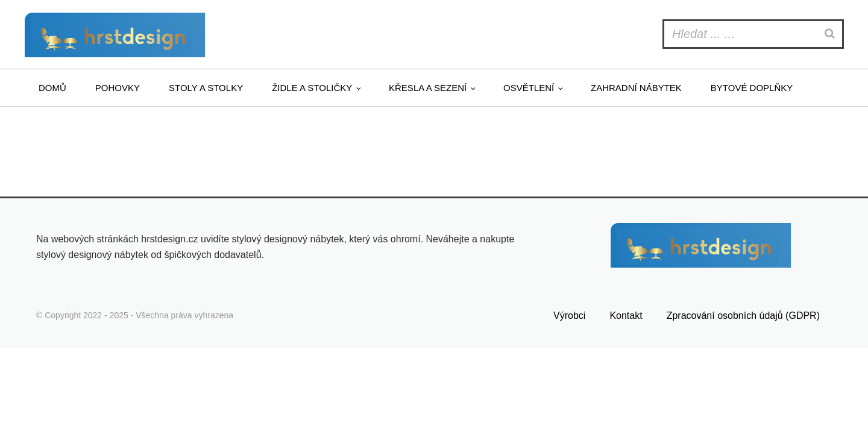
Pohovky (118, 88)
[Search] (831, 34)
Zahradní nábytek (636, 88)
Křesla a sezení (428, 88)
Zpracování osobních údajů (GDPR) (743, 316)
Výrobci (569, 316)
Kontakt (626, 316)
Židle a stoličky (312, 88)
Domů (52, 88)
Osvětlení (529, 88)
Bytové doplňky (752, 88)
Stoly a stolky (206, 88)
